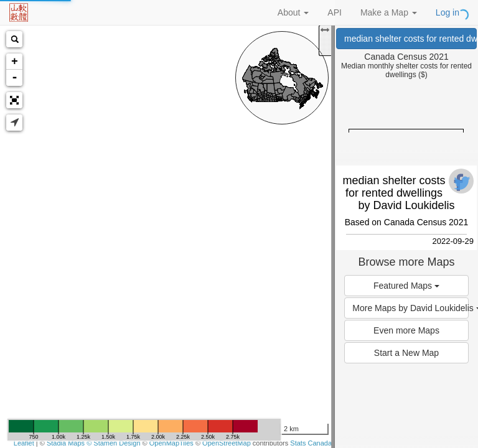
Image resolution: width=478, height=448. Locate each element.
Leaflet (24, 443)
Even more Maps (406, 330)
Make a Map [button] (389, 12)
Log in (448, 12)
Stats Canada (311, 443)
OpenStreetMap (227, 443)
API (335, 12)
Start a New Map (406, 353)
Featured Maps (406, 286)
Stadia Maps (66, 443)
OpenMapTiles (171, 443)
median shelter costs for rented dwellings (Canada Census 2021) (410, 39)
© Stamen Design (113, 443)
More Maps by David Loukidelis (410, 308)
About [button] (293, 12)
